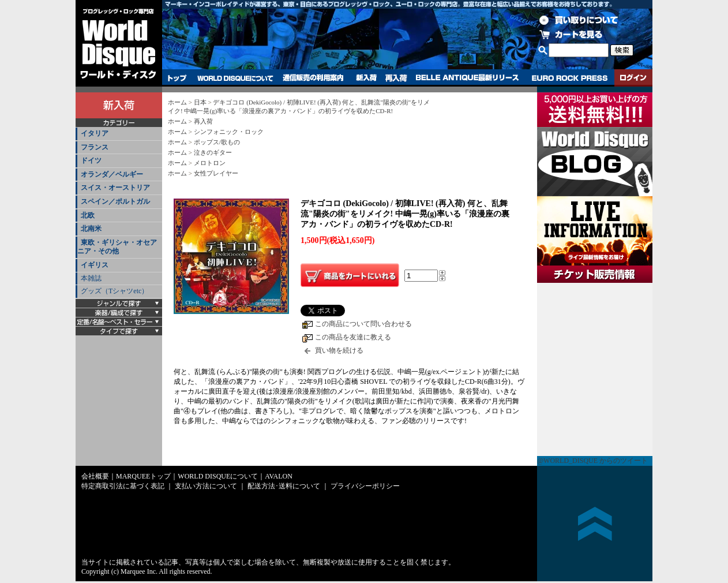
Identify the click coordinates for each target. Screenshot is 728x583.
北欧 (88, 215)
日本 (200, 102)
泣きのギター (213, 152)
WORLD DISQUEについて (235, 78)
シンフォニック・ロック (229, 132)
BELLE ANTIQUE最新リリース (468, 78)
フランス (95, 147)
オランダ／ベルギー (112, 174)
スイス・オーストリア (115, 188)
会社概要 (95, 476)
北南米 (91, 229)
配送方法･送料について (284, 486)
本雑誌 (91, 278)
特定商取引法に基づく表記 (123, 486)
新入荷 (366, 78)
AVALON (279, 476)
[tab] (119, 134)
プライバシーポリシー (365, 486)
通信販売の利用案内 (313, 78)
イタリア (95, 133)
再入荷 (396, 78)
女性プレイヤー (216, 173)
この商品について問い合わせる (363, 324)
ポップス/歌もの (217, 142)
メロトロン (210, 163)
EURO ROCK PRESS (570, 78)
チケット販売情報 (595, 369)
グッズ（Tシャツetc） (115, 291)
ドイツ (91, 160)
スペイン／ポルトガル (115, 201)
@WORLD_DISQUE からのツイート (592, 461)
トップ (177, 78)
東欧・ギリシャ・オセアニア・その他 (117, 247)
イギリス (95, 265)
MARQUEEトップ (143, 476)
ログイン (633, 78)
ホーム (177, 102)
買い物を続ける (339, 350)
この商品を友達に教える (353, 337)
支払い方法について (206, 486)
